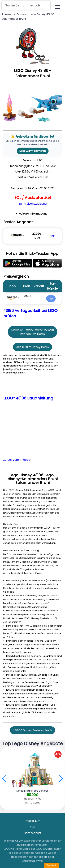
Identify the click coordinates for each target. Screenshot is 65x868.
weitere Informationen (34, 214)
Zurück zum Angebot (17, 460)
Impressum (32, 821)
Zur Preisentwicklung (33, 204)
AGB (33, 827)
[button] (61, 779)
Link (52, 236)
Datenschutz (32, 833)
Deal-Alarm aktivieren (33, 151)
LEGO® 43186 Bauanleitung (28, 398)
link (51, 299)
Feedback (51, 865)
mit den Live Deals (32, 334)
